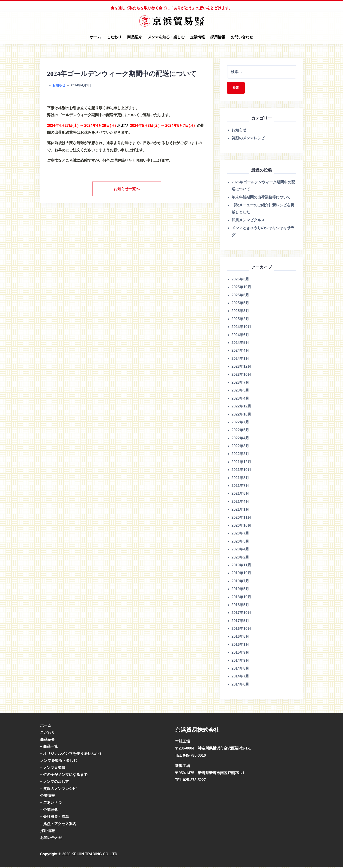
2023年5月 (240, 391)
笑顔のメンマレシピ (248, 139)
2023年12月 (241, 367)
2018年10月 (241, 598)
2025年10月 (241, 288)
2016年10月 (241, 630)
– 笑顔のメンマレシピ (58, 790)
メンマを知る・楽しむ (166, 37)
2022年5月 (240, 431)
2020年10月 (241, 526)
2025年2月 (240, 320)
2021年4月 (240, 502)
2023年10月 (241, 375)
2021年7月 (240, 487)
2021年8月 (240, 479)
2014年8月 (240, 669)
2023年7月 (240, 383)
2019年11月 (241, 566)
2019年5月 (240, 590)
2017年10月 (241, 614)
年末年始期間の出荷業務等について (261, 198)
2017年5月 (240, 622)
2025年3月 (240, 312)
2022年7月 (240, 423)
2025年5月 (240, 304)
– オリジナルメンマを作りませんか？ (71, 754)
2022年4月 (240, 439)
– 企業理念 (49, 811)
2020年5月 (240, 542)
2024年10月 (241, 328)
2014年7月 (240, 677)
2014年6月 (240, 685)
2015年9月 (240, 654)
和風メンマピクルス (248, 221)
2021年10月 (241, 471)
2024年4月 (240, 352)
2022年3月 (240, 447)
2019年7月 (240, 582)
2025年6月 (240, 296)
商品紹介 (134, 37)
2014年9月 (240, 661)
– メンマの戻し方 (55, 783)
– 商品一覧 (49, 748)
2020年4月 (240, 550)
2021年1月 (240, 510)
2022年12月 (241, 407)
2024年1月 (240, 360)
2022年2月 (240, 455)
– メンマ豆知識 (53, 769)
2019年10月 (241, 574)
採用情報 (218, 37)
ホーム (95, 37)
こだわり (114, 37)
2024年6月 (240, 336)
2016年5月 (240, 638)
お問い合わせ (242, 37)
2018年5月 (240, 606)
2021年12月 (241, 463)
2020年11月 (241, 518)
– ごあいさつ (51, 804)
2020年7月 (240, 534)
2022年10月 (241, 415)
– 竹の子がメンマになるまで (64, 775)
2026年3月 (240, 280)
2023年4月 (240, 399)
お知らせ (59, 85)
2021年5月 (240, 495)
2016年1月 (240, 645)
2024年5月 (240, 344)
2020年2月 (240, 558)
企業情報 (197, 37)
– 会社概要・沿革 (55, 818)
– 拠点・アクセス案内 (58, 825)
